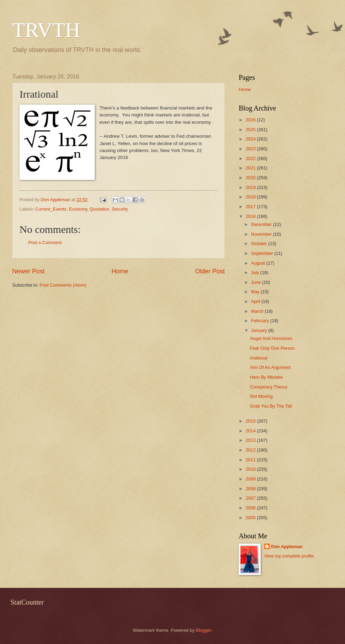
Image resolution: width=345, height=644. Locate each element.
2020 (251, 178)
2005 (251, 518)
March (258, 311)
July (255, 272)
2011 (251, 460)
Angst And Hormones (271, 338)
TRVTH (46, 30)
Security (120, 209)
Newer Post (28, 271)
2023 (251, 149)
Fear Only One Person (272, 348)
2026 (251, 120)
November (262, 234)
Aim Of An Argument (270, 367)
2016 (251, 216)
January (259, 330)
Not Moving (261, 396)
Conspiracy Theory (269, 387)
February (260, 321)
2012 (251, 450)
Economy (78, 209)
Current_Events (51, 209)
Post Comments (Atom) (63, 285)
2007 (251, 498)
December (262, 224)
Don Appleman (287, 547)
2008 (251, 489)
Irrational (259, 358)
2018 (251, 197)
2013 (251, 440)
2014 (251, 431)
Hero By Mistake (266, 377)
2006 (251, 508)
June (256, 282)
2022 (251, 158)
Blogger (204, 630)
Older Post (210, 271)
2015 (251, 421)
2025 (251, 130)
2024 (251, 139)
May (256, 292)
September (263, 253)
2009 (251, 479)
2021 (251, 168)
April (256, 301)
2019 (251, 187)
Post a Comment (45, 243)
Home (120, 271)
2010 (251, 469)
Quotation (100, 209)
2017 (251, 207)
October (259, 244)
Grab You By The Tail (271, 406)
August (259, 263)
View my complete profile (289, 556)
